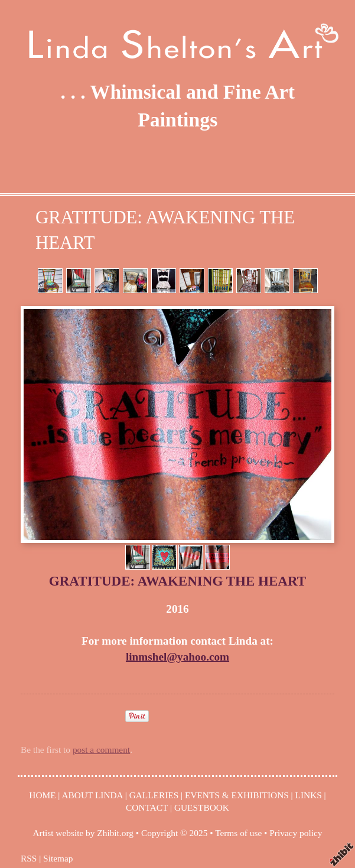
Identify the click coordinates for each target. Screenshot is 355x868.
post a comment (101, 750)
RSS (29, 858)
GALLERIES (154, 795)
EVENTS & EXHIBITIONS (237, 795)
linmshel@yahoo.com (177, 657)
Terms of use (238, 833)
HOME (42, 795)
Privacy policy (296, 833)
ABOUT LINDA (92, 795)
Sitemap (58, 858)
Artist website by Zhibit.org (83, 833)
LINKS (309, 795)
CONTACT (147, 807)
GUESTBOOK (202, 807)
